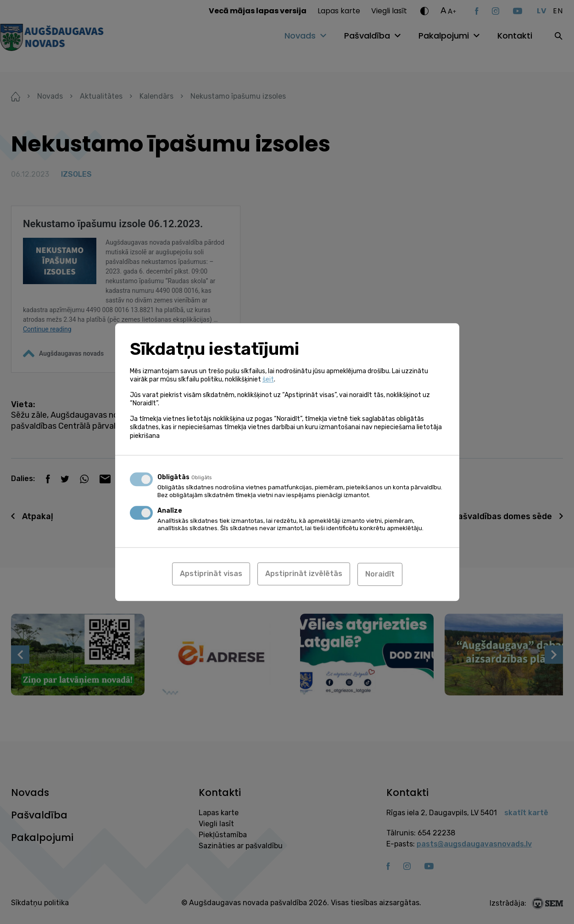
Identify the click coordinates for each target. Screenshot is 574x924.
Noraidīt (380, 574)
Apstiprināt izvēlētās (304, 574)
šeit (268, 380)
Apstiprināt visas (211, 574)
